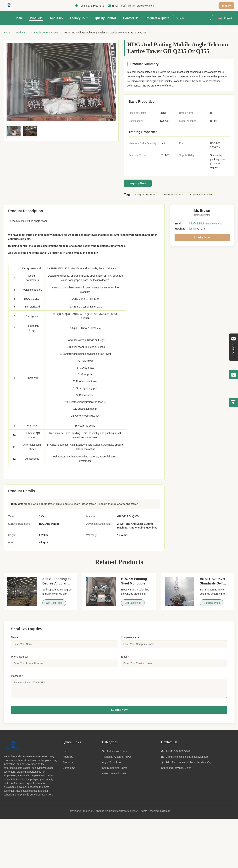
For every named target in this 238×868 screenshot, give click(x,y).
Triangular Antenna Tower (45, 33)
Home (19, 18)
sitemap (166, 814)
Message (17, 676)
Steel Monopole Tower (115, 754)
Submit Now (119, 713)
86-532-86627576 (94, 6)
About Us (56, 18)
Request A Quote (158, 18)
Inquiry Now (138, 183)
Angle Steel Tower (112, 765)
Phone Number (20, 657)
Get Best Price (54, 603)
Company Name (130, 637)
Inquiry (226, 6)
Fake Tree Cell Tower (114, 776)
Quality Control (105, 18)
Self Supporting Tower (114, 771)
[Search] (209, 18)
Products (36, 18)
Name (15, 637)
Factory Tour (79, 18)
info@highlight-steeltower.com (137, 6)
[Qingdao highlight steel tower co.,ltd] (13, 752)
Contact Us (131, 18)
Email (125, 657)
